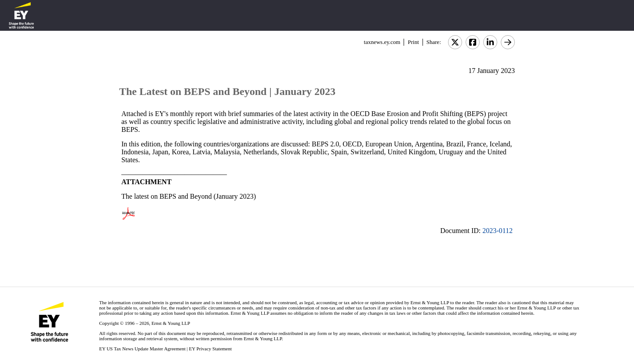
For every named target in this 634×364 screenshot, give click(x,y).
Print (413, 42)
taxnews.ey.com (382, 42)
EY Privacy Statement (210, 349)
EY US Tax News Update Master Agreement (142, 349)
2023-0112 (497, 231)
